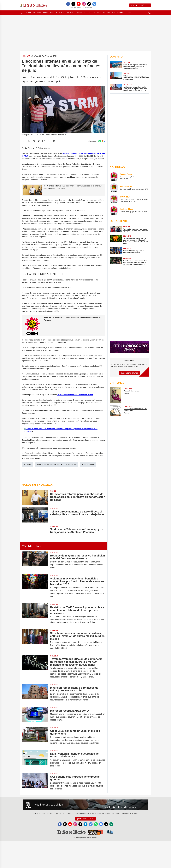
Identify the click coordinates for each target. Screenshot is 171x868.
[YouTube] (79, 4)
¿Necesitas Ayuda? (85, 819)
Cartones (71, 13)
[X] (73, 4)
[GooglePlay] (112, 824)
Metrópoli (37, 13)
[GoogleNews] (101, 824)
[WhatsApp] (96, 824)
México (29, 13)
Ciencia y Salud (109, 13)
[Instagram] (84, 4)
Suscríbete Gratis (129, 373)
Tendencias (97, 13)
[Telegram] (85, 824)
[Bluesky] (94, 4)
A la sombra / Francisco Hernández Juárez (75, 395)
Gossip (80, 13)
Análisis (62, 13)
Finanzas (54, 13)
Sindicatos (28, 464)
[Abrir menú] (22, 13)
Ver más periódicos (140, 5)
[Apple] (106, 824)
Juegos (128, 13)
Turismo (120, 13)
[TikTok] (89, 4)
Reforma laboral (88, 464)
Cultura (87, 13)
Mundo (46, 13)
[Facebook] (68, 4)
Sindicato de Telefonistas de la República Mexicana (57, 464)
